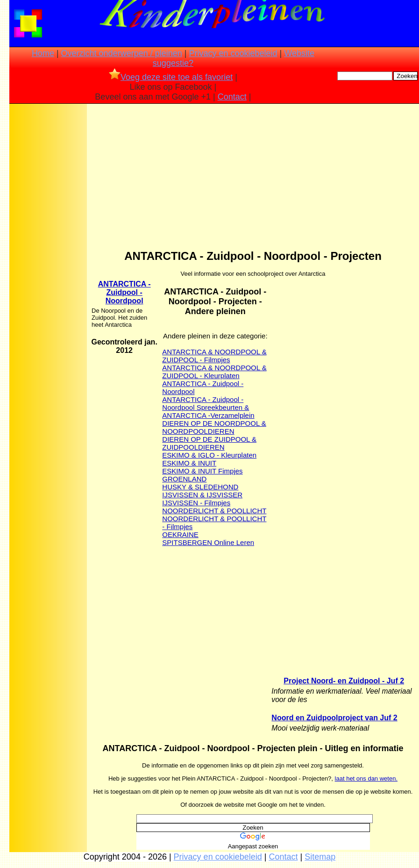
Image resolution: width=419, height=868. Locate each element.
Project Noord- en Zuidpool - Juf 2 (344, 681)
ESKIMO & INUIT (189, 463)
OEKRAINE (180, 534)
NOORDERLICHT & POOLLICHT (214, 511)
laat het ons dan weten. (366, 778)
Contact (232, 97)
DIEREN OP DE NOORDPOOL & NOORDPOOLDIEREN (214, 427)
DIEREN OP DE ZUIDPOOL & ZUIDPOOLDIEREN (209, 443)
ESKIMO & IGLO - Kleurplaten (209, 455)
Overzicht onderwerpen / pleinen (122, 53)
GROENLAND (184, 479)
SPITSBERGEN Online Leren (208, 542)
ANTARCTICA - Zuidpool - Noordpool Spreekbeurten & (206, 403)
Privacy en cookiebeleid (233, 53)
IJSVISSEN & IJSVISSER (202, 495)
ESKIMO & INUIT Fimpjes (202, 471)
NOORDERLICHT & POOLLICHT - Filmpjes (214, 523)
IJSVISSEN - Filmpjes (196, 503)
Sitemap (320, 857)
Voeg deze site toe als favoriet (171, 77)
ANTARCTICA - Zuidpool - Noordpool (124, 292)
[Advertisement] (48, 253)
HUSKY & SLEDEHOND (200, 487)
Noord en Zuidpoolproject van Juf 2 (334, 718)
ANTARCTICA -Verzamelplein (208, 415)
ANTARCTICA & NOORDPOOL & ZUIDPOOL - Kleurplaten (214, 372)
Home (43, 53)
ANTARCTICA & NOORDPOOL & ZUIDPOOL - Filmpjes (214, 356)
